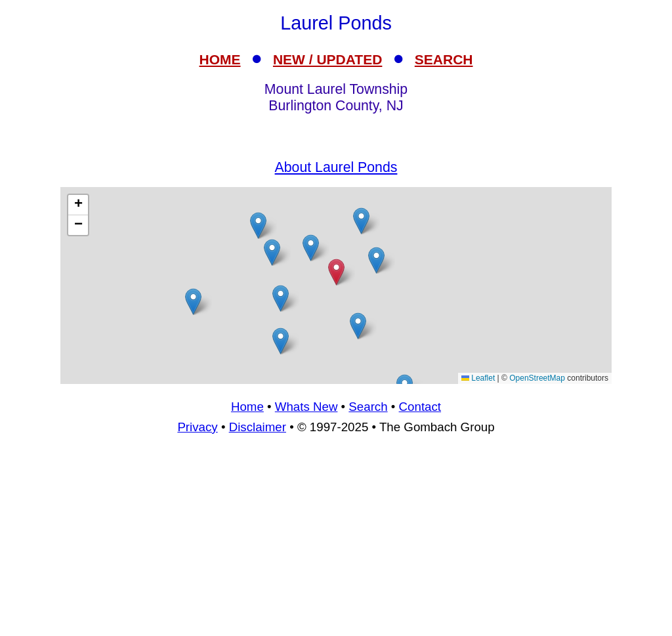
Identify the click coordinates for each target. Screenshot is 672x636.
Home (247, 407)
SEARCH (444, 59)
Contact (420, 407)
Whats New (306, 407)
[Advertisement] (336, 286)
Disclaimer (258, 427)
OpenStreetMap (537, 378)
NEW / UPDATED (327, 59)
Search (368, 407)
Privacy (197, 427)
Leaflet (478, 378)
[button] (193, 302)
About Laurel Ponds (336, 167)
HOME (220, 59)
